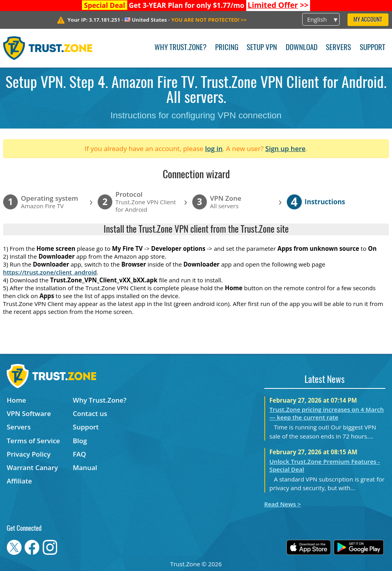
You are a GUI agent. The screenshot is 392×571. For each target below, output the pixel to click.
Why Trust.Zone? (180, 48)
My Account (368, 20)
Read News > (283, 504)
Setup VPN (262, 48)
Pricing (227, 48)
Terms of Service (33, 441)
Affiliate (19, 481)
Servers (338, 48)
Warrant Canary (32, 467)
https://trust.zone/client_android (50, 272)
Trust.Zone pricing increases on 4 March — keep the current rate (327, 413)
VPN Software (29, 413)
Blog (80, 441)
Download (302, 48)
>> (278, 5)
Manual (85, 467)
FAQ (80, 454)
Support (372, 48)
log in (214, 148)
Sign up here (285, 148)
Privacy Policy (29, 454)
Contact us (90, 413)
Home (16, 400)
